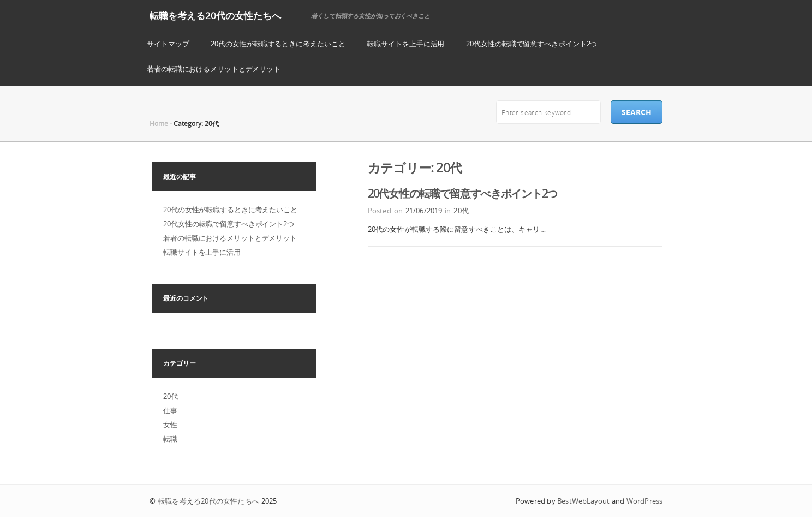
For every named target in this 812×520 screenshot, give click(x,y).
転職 (170, 439)
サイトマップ (168, 44)
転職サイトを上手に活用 (405, 44)
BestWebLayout (583, 501)
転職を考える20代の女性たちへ (215, 16)
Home (159, 123)
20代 (461, 211)
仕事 (170, 410)
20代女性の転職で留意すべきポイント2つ (532, 44)
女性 (170, 425)
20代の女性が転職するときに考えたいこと (278, 44)
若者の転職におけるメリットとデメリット (214, 69)
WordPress (644, 501)
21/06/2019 (424, 211)
